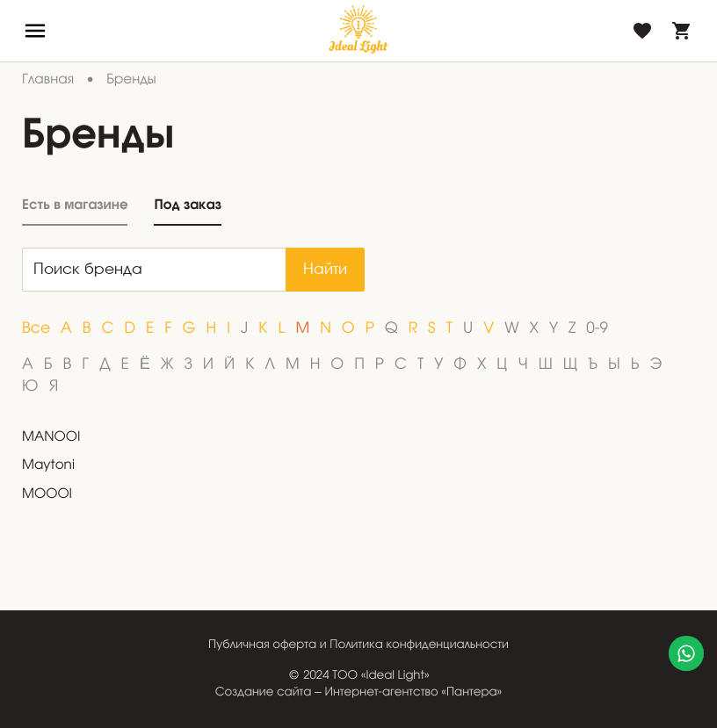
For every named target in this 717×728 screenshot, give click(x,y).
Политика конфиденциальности (419, 645)
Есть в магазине (75, 205)
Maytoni (48, 466)
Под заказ (187, 205)
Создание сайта (264, 692)
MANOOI (51, 438)
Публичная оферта (262, 645)
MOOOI (47, 495)
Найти (325, 270)
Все (36, 329)
